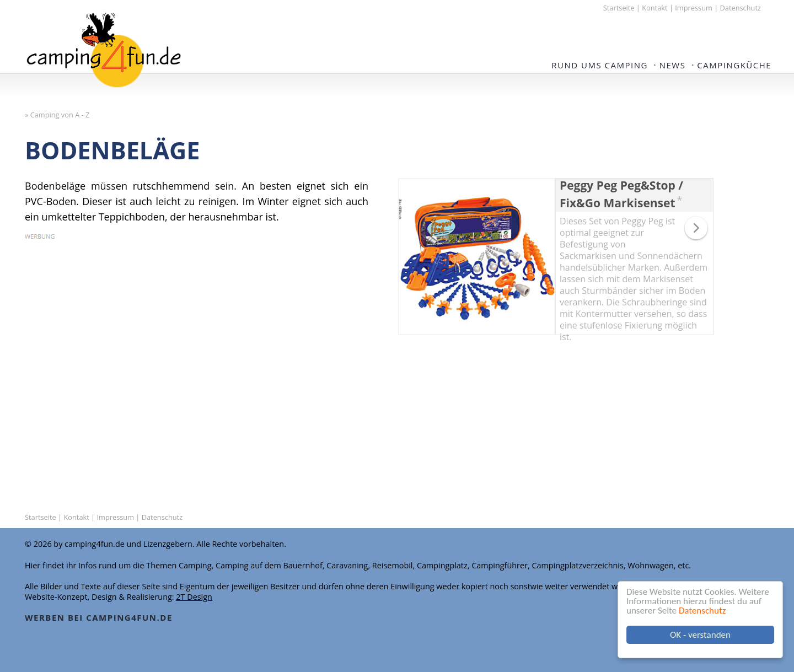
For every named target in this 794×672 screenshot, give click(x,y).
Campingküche (734, 65)
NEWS (673, 65)
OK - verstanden (700, 635)
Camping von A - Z (60, 115)
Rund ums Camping (600, 65)
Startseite (619, 8)
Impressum (694, 8)
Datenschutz (702, 611)
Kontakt (654, 8)
